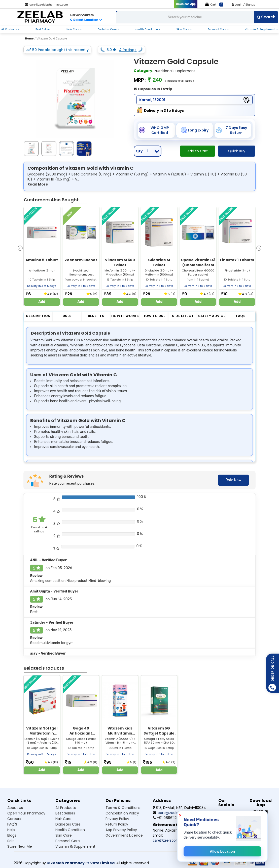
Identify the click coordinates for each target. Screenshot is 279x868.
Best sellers (65, 813)
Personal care (68, 841)
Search (266, 17)
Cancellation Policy (122, 813)
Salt (11, 841)
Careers (14, 819)
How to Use (154, 316)
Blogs (12, 835)
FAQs (241, 316)
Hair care (63, 819)
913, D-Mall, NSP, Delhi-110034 (179, 808)
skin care (183, 29)
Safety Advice (212, 316)
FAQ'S (12, 824)
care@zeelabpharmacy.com (46, 5)
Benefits (96, 316)
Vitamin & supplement (75, 846)
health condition (147, 29)
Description (38, 316)
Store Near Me (20, 846)
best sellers (43, 29)
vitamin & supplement (260, 29)
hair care (73, 29)
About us (15, 808)
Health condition (70, 830)
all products (10, 29)
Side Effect (183, 316)
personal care (217, 29)
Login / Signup (243, 5)
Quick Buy (237, 151)
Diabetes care (68, 824)
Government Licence (124, 835)
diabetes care (108, 29)
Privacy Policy (117, 819)
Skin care (64, 835)
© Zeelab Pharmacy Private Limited (81, 863)
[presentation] (20, 248)
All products (66, 808)
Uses (67, 316)
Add (42, 302)
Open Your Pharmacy (26, 813)
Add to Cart (198, 151)
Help (11, 830)
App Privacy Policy (121, 830)
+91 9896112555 (168, 818)
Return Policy (117, 824)
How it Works (125, 316)
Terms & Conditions (123, 808)
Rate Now (233, 480)
